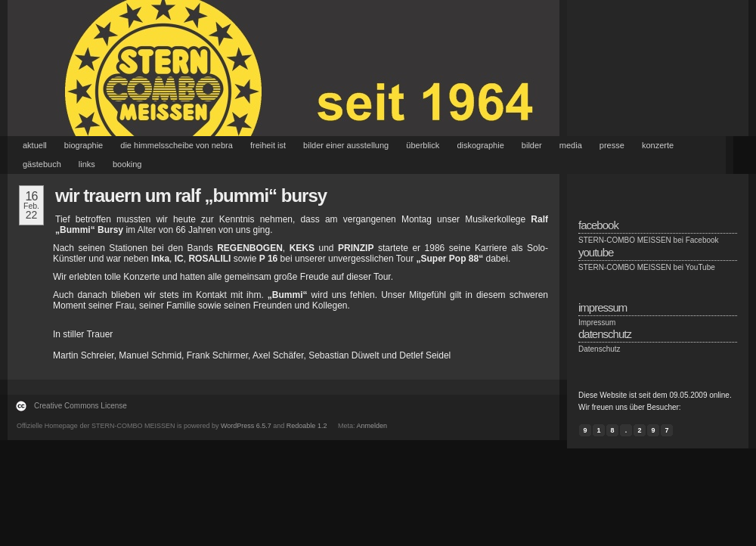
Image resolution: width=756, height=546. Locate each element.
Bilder (532, 145)
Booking (127, 164)
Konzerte (658, 145)
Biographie (84, 145)
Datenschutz (600, 349)
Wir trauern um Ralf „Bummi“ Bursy (191, 195)
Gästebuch (42, 164)
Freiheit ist (268, 145)
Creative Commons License (81, 406)
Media (571, 145)
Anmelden (372, 426)
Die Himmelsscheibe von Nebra (177, 145)
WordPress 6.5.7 (246, 426)
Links (87, 164)
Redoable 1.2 (307, 426)
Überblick (423, 145)
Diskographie (480, 145)
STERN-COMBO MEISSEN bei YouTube (647, 267)
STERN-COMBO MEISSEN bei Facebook (649, 240)
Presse (612, 145)
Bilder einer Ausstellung (346, 145)
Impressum (597, 323)
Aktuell (35, 145)
